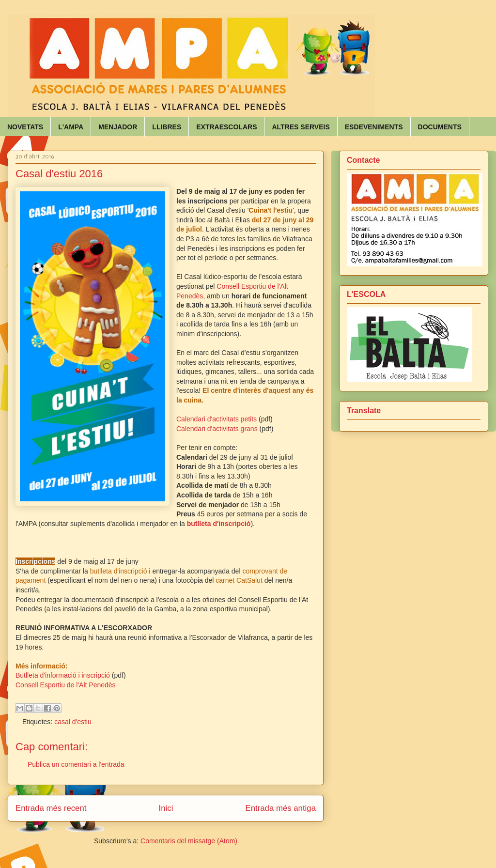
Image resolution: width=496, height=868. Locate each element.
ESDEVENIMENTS (374, 127)
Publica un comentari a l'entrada (76, 764)
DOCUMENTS (440, 127)
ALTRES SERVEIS (301, 127)
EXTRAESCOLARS (226, 127)
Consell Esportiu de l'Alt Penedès (66, 685)
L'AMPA (71, 127)
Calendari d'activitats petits (217, 419)
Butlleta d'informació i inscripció (63, 675)
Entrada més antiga (280, 808)
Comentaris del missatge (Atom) (189, 841)
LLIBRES (167, 127)
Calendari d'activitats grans (217, 429)
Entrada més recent (51, 808)
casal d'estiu (73, 722)
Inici (166, 808)
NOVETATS (25, 127)
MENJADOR (118, 127)
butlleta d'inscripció (219, 524)
